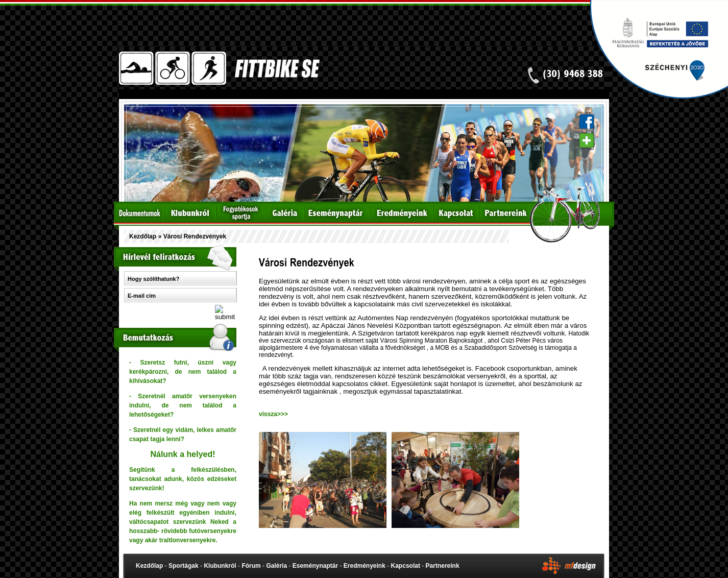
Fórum (251, 566)
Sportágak (184, 566)
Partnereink (443, 566)
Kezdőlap (143, 236)
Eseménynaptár (315, 566)
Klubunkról (220, 566)
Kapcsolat (406, 566)
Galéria (276, 566)
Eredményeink (365, 566)
